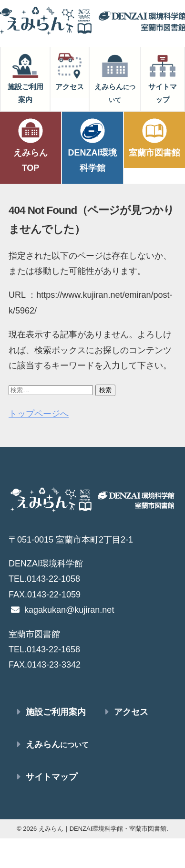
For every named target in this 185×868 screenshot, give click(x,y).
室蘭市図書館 (154, 137)
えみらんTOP (31, 145)
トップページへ (39, 414)
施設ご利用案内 (26, 78)
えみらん (115, 78)
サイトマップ (163, 78)
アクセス (70, 71)
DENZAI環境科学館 (93, 145)
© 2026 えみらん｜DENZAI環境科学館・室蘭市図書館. (92, 829)
